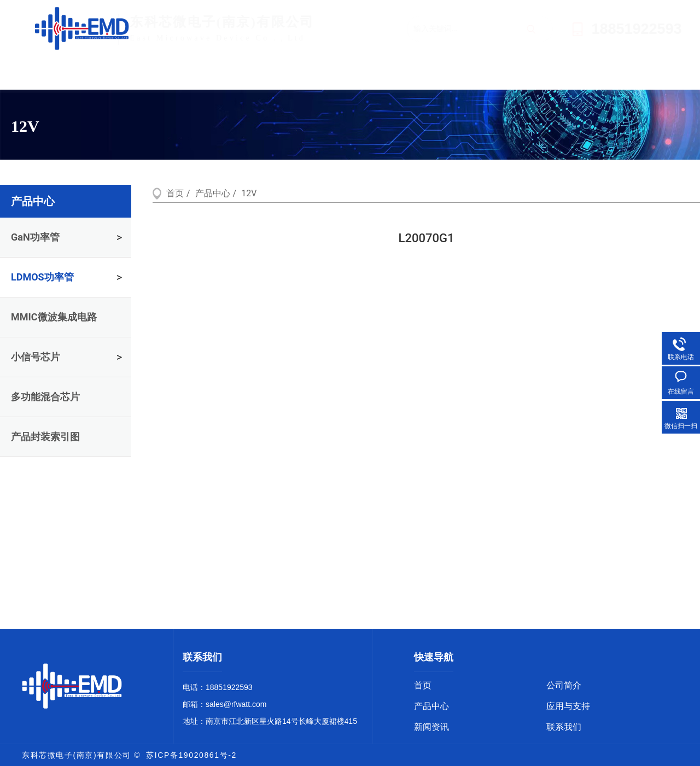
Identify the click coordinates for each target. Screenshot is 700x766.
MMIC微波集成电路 (54, 317)
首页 (74, 73)
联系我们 (608, 73)
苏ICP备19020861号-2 (191, 755)
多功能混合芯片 (45, 397)
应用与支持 (395, 73)
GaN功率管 (35, 237)
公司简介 (180, 73)
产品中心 (288, 73)
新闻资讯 (501, 73)
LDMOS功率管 (42, 277)
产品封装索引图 (45, 437)
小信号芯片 (36, 357)
